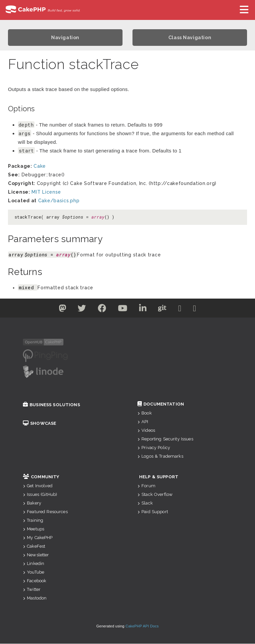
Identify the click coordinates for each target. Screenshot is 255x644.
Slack (145, 503)
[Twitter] (56, 310)
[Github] (165, 310)
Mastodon (35, 598)
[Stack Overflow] (202, 310)
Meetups (34, 529)
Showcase (40, 424)
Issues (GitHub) (40, 495)
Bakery (32, 503)
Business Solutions (51, 405)
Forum (146, 486)
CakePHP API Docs (142, 626)
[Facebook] (99, 310)
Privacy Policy (154, 448)
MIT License (46, 192)
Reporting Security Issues (165, 439)
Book (145, 413)
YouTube (34, 572)
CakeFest (34, 547)
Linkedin (34, 564)
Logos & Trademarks (160, 457)
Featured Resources (45, 512)
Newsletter (36, 555)
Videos (146, 431)
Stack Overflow (155, 495)
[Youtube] (122, 310)
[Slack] (185, 310)
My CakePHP (38, 538)
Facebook (35, 581)
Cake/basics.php (59, 201)
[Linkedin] (144, 310)
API (143, 422)
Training (33, 521)
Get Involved (38, 486)
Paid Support (153, 512)
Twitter (32, 590)
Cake (40, 166)
